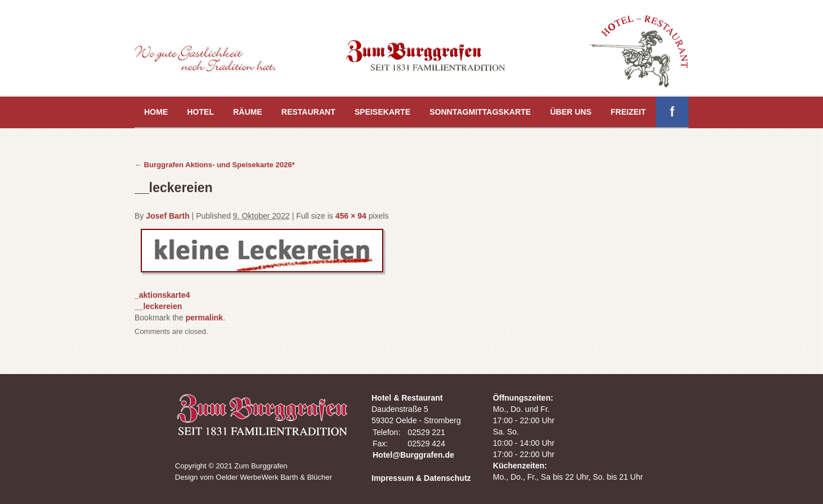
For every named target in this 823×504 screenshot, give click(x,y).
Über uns (571, 112)
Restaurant (308, 112)
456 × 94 (351, 216)
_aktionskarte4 (162, 295)
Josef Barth (168, 216)
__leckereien (158, 306)
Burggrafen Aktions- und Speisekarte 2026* (215, 165)
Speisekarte (382, 112)
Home (156, 112)
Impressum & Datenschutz (421, 478)
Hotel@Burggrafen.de (413, 455)
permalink (204, 318)
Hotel (200, 112)
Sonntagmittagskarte (480, 112)
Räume (247, 112)
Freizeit (628, 112)
